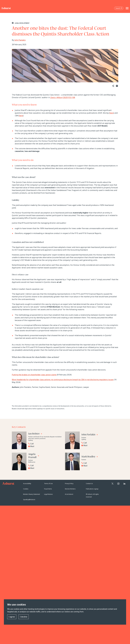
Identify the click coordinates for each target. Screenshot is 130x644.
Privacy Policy (69, 484)
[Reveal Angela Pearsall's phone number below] (45, 465)
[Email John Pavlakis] (99, 445)
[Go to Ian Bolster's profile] (35, 434)
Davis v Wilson (56, 97)
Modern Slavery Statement (32, 494)
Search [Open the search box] (119, 8)
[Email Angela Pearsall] (45, 468)
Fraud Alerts (48, 489)
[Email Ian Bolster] (45, 446)
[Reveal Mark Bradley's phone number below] (98, 463)
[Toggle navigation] (127, 8)
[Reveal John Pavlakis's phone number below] (98, 443)
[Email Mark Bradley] (99, 466)
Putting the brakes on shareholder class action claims (34, 375)
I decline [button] (24, 617)
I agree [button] (12, 617)
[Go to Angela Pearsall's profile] (34, 456)
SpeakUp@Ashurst (29, 500)
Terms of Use (48, 484)
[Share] (113, 86)
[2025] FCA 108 (69, 97)
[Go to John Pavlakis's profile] (90, 435)
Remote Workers (70, 489)
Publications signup (92, 489)
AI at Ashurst (69, 494)
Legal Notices (48, 494)
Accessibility (27, 484)
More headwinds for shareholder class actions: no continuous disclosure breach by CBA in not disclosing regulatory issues (63, 380)
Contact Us (89, 484)
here (112, 113)
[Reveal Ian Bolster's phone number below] (45, 444)
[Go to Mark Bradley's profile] (90, 457)
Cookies (26, 489)
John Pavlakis (20, 40)
